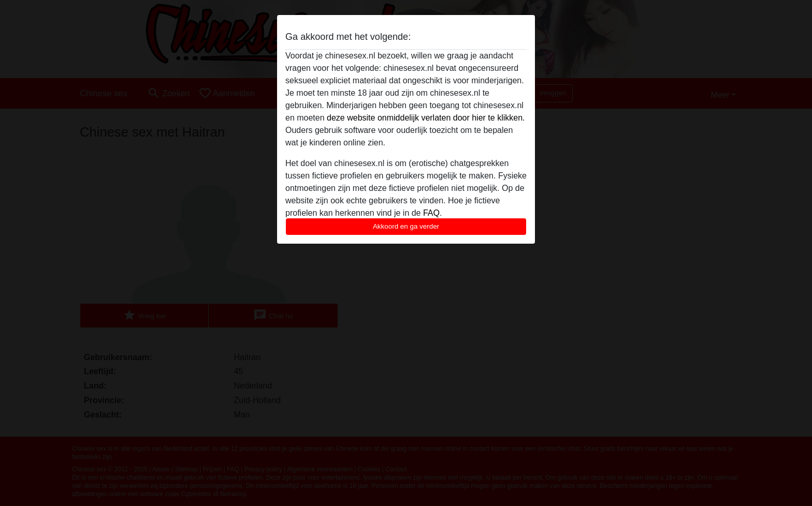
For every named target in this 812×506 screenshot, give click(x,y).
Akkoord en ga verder (406, 226)
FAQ (431, 213)
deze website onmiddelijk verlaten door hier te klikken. (426, 118)
